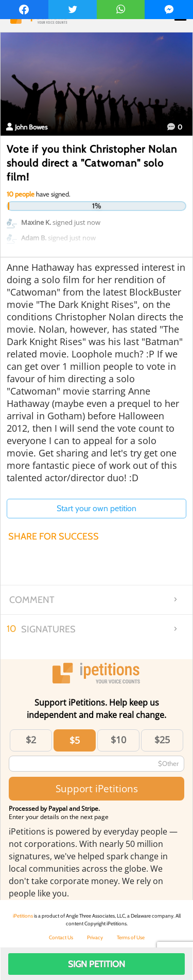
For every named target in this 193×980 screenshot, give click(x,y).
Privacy (95, 937)
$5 (75, 740)
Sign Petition (97, 964)
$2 (31, 740)
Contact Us (61, 937)
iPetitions (23, 916)
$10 (118, 740)
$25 (162, 740)
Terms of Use (131, 937)
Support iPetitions (97, 788)
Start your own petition (97, 508)
